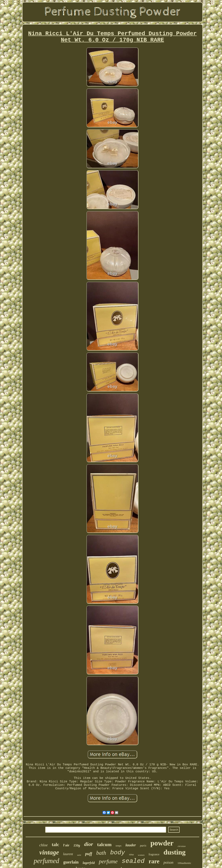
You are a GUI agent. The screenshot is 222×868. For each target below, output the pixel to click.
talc (55, 845)
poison (168, 862)
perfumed (46, 861)
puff (89, 854)
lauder (131, 845)
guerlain (71, 862)
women (141, 855)
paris (143, 846)
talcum (104, 844)
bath (101, 853)
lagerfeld (89, 863)
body (118, 853)
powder (162, 843)
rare (154, 861)
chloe (44, 845)
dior (89, 844)
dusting (174, 852)
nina (131, 854)
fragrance (154, 854)
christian (182, 846)
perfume (108, 861)
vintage (49, 852)
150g (77, 845)
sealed (133, 861)
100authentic (184, 863)
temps (119, 846)
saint (79, 855)
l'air (66, 845)
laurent (68, 854)
